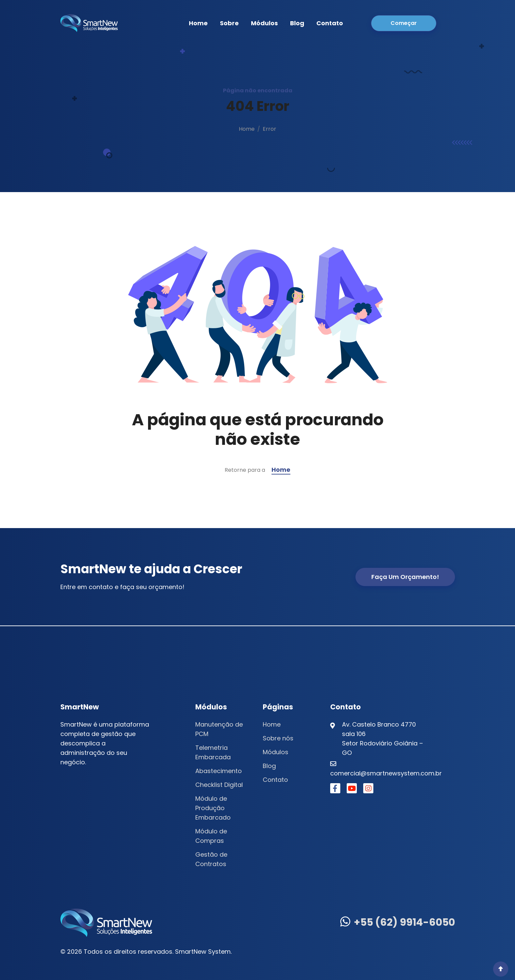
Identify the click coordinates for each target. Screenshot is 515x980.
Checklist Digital (219, 785)
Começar (404, 23)
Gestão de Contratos (211, 859)
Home (198, 23)
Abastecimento (219, 771)
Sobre (229, 23)
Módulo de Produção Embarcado (213, 808)
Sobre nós (278, 738)
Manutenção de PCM (219, 729)
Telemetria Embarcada (213, 752)
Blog (297, 23)
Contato (330, 23)
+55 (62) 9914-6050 (398, 922)
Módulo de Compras (211, 836)
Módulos (264, 23)
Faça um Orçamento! (405, 577)
